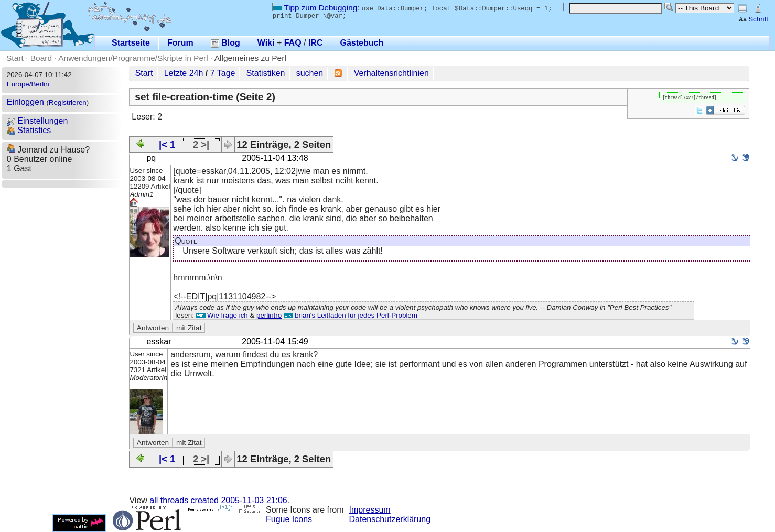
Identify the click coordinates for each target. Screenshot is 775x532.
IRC (316, 43)
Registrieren (68, 102)
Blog (225, 43)
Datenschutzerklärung (390, 519)
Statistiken (266, 73)
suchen (310, 73)
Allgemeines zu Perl (250, 58)
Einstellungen (37, 121)
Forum (180, 43)
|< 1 (167, 144)
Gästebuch (362, 43)
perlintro (269, 315)
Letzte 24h (184, 73)
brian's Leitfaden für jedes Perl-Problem (351, 315)
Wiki (266, 43)
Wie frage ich (222, 315)
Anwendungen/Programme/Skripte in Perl (133, 58)
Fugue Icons (289, 519)
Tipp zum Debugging (315, 8)
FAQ (293, 43)
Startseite (131, 43)
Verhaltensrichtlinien (391, 73)
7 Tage (223, 73)
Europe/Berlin (28, 84)
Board (41, 58)
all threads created (218, 500)
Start (15, 58)
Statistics (29, 130)
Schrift (753, 19)
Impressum (370, 510)
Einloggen (25, 102)
